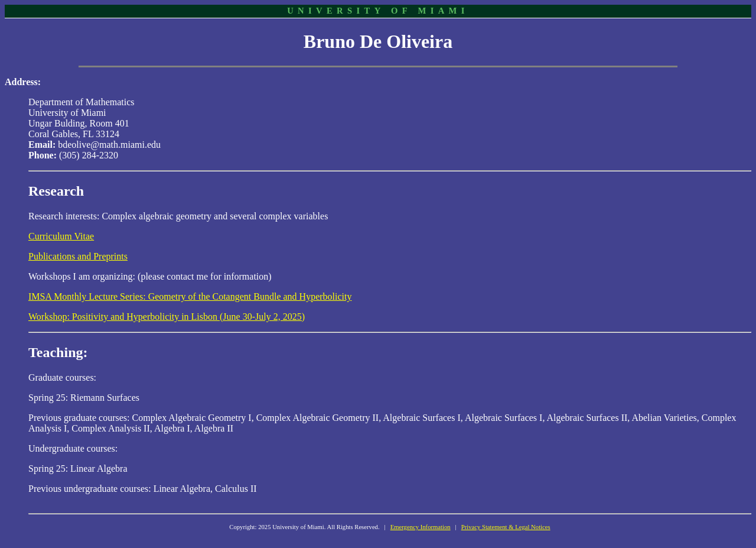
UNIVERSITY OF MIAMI (378, 11)
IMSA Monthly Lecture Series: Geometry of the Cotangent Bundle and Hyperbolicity (190, 296)
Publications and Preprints (78, 256)
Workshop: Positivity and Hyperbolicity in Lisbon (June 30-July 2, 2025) (167, 317)
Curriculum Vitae (61, 236)
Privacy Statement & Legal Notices (506, 527)
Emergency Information (421, 527)
